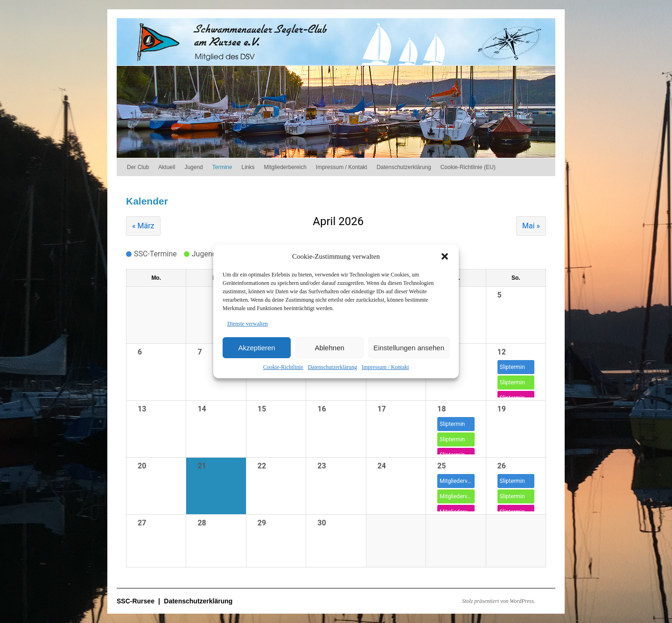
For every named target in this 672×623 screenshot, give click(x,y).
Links (248, 167)
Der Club (138, 167)
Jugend (193, 167)
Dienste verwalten (248, 324)
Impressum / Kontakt (385, 367)
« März (143, 226)
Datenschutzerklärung (332, 367)
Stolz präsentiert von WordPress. (499, 601)
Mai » (531, 226)
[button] (445, 256)
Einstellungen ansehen (409, 348)
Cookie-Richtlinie (283, 367)
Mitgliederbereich (285, 167)
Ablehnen (329, 348)
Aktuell (167, 167)
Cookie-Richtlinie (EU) (468, 167)
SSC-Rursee (136, 601)
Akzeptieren (256, 348)
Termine (222, 167)
